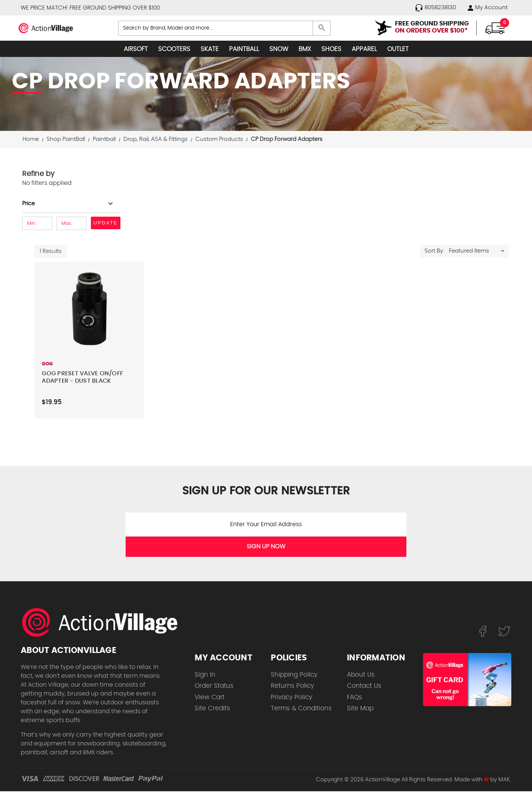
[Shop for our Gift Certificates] (467, 680)
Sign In (205, 675)
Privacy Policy (291, 698)
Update (106, 224)
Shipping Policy (294, 675)
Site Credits (212, 709)
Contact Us (364, 686)
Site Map (360, 709)
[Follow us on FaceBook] (483, 632)
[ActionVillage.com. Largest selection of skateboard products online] (104, 623)
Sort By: (434, 252)
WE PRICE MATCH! (44, 8)
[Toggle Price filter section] (69, 204)
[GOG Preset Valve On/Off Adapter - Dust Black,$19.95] (89, 310)
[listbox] (478, 252)
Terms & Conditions (301, 709)
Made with (472, 780)
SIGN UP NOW (266, 547)
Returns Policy (292, 686)
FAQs (354, 698)
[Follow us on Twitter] (504, 632)
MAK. (505, 780)
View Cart (210, 698)
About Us (361, 675)
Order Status (214, 686)
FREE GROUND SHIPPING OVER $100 (115, 8)
